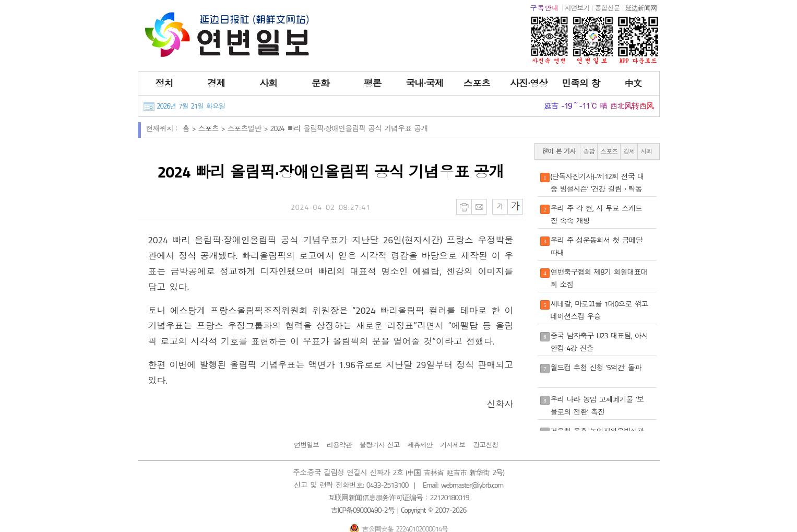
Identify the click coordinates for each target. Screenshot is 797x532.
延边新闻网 (641, 8)
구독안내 (545, 8)
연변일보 (306, 445)
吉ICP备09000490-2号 (363, 510)
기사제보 (453, 445)
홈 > (191, 128)
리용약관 (339, 445)
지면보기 (577, 8)
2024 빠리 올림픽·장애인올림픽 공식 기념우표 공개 (349, 128)
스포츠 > (213, 128)
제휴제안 (420, 445)
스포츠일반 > (249, 128)
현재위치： (163, 128)
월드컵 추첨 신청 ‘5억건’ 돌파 (596, 367)
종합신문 (608, 8)
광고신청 (485, 445)
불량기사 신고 (380, 445)
